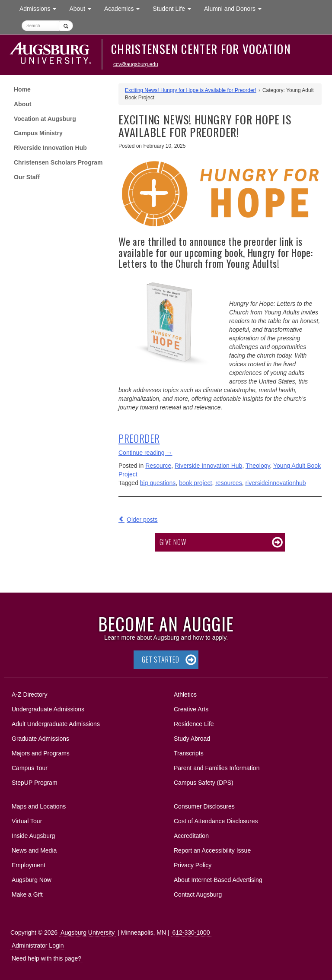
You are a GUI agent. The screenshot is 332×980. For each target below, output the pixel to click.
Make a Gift (27, 894)
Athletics (185, 695)
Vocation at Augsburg (45, 119)
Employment (29, 865)
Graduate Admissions (40, 739)
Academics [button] (125, 8)
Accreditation (191, 836)
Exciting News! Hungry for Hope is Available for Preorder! (191, 90)
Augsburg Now (32, 880)
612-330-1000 (191, 932)
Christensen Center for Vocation (201, 49)
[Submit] (66, 26)
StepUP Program (35, 783)
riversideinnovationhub (275, 483)
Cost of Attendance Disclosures (216, 821)
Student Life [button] (175, 8)
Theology (258, 466)
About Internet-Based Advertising (218, 880)
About (22, 104)
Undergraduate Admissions (48, 709)
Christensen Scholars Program (58, 162)
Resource (158, 466)
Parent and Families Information (217, 768)
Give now (173, 542)
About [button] (83, 11)
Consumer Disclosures (204, 806)
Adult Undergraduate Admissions (56, 724)
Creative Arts (191, 709)
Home (22, 89)
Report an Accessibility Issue (212, 850)
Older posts (142, 520)
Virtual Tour (27, 821)
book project (195, 483)
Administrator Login (38, 945)
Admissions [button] (41, 8)
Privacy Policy (193, 865)
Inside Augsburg (33, 836)
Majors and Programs (40, 752)
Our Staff (27, 177)
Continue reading (145, 453)
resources (228, 483)
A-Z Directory (29, 695)
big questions (158, 483)
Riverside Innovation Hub (50, 148)
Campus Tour (30, 768)
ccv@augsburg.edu (136, 64)
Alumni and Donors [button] (236, 8)
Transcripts (189, 753)
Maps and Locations (39, 806)
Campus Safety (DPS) (204, 783)
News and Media (34, 850)
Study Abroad (192, 739)
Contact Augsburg (198, 894)
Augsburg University (88, 932)
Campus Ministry (38, 133)
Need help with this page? (46, 958)
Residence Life (194, 724)
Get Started (161, 660)
